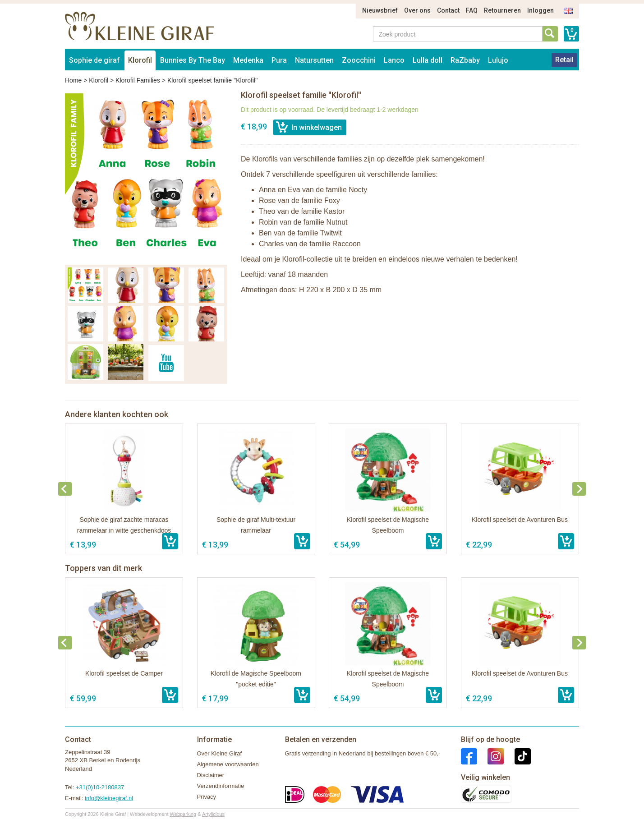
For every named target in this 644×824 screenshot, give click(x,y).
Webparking (183, 814)
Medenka (248, 60)
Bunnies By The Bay (193, 60)
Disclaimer (211, 775)
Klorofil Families (138, 80)
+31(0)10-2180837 (100, 787)
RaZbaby (465, 60)
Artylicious (213, 814)
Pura (279, 60)
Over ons (417, 10)
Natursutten (314, 60)
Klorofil (140, 60)
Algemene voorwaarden (228, 764)
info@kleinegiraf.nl (109, 798)
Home (73, 80)
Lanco (394, 60)
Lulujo (498, 60)
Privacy (207, 797)
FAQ (472, 10)
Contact (448, 10)
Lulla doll (428, 60)
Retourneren (502, 10)
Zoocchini (359, 60)
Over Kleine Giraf (220, 753)
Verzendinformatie (221, 786)
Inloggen (540, 10)
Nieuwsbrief (380, 10)
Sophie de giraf (94, 60)
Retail (564, 60)
